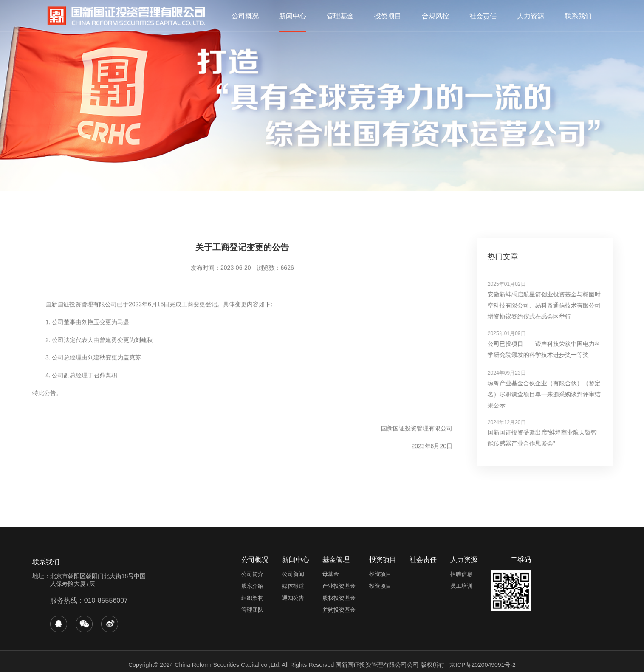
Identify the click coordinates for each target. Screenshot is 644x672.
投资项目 (388, 16)
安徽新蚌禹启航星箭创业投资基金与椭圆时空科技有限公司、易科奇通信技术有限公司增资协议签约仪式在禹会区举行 (553, 305)
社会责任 (483, 16)
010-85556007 (106, 600)
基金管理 (336, 560)
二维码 (521, 560)
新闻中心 (293, 16)
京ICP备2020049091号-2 (483, 665)
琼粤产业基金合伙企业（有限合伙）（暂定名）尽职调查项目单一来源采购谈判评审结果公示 (553, 394)
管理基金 (340, 16)
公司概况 (245, 16)
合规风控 (435, 16)
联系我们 (578, 16)
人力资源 (531, 16)
